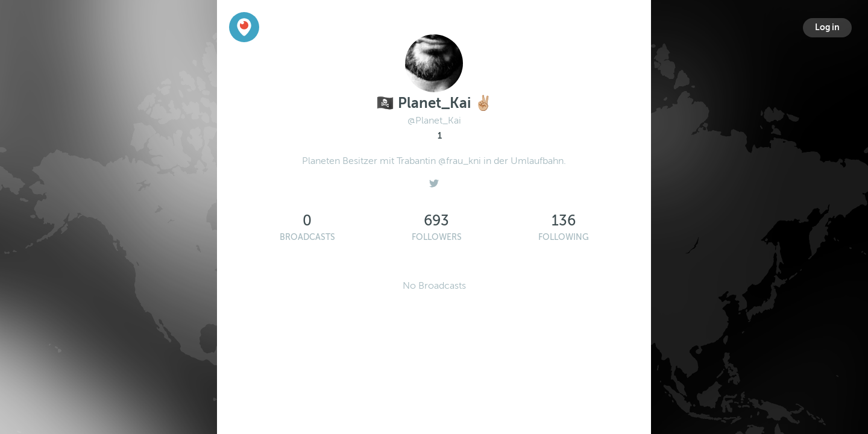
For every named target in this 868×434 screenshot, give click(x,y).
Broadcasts (307, 237)
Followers (437, 237)
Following (564, 237)
